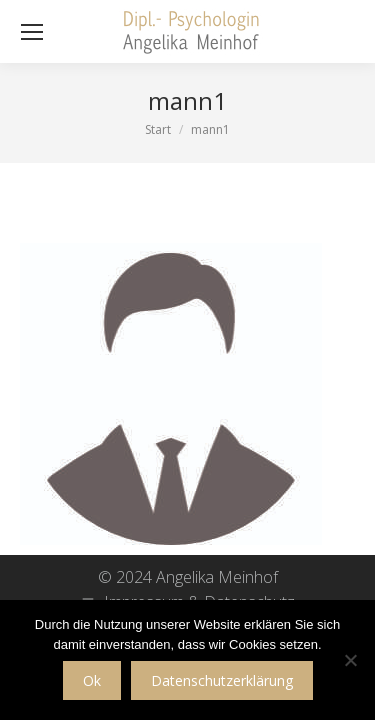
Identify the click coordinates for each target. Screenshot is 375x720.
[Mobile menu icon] (32, 32)
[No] (350, 660)
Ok (92, 680)
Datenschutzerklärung (222, 680)
